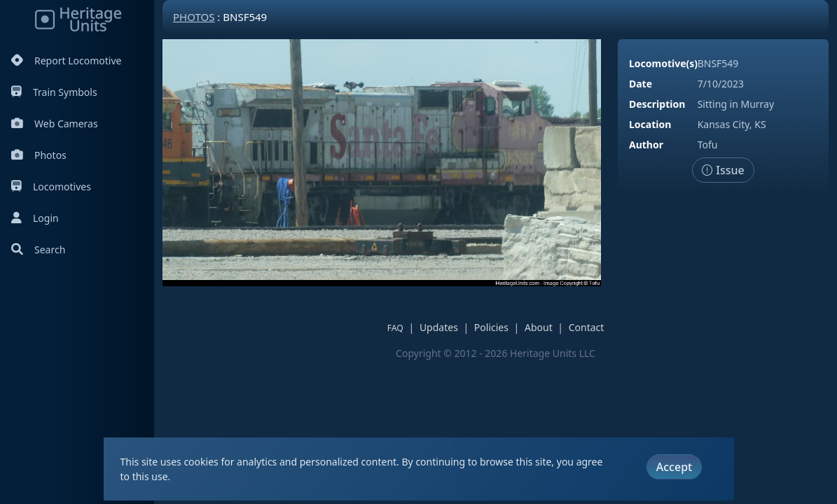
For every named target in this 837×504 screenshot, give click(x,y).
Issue (723, 170)
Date (641, 84)
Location (650, 124)
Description (657, 104)
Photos (39, 155)
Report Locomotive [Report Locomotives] (66, 61)
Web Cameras (55, 124)
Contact (587, 327)
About (539, 327)
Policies (491, 327)
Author (646, 145)
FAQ (395, 328)
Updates (439, 327)
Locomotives (51, 187)
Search (38, 250)
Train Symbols (54, 92)
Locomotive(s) (663, 63)
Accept (674, 467)
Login (35, 218)
